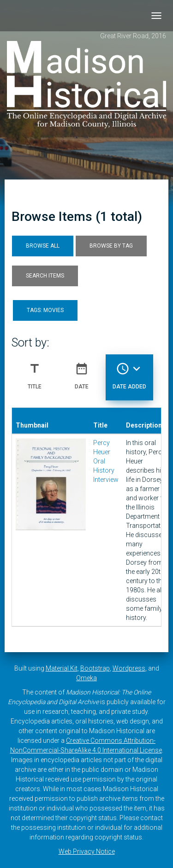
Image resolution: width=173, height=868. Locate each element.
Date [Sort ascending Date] (82, 372)
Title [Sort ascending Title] (35, 372)
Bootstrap (95, 668)
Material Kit (62, 668)
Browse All (43, 246)
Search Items (45, 276)
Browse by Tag (111, 246)
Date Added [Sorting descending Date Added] (129, 372)
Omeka (86, 678)
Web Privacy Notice (87, 851)
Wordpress (129, 668)
